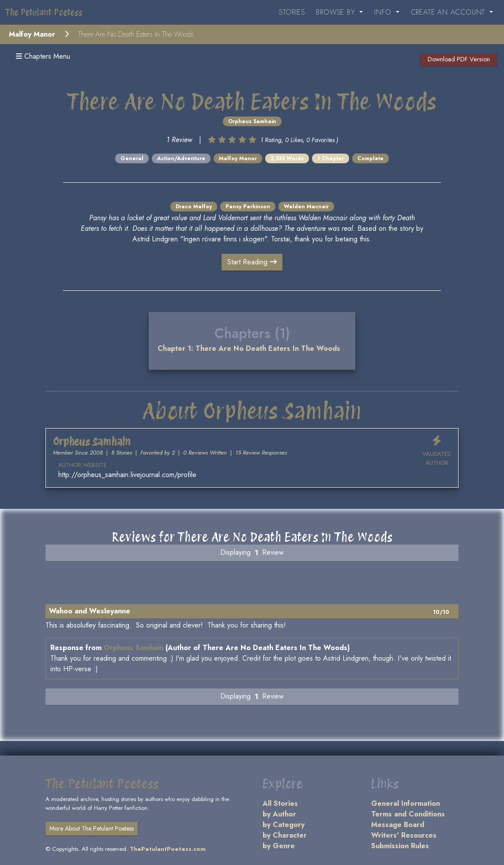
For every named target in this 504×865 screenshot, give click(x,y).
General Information (406, 803)
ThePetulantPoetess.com (168, 849)
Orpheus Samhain (252, 121)
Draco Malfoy (194, 207)
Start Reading (252, 262)
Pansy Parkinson (248, 207)
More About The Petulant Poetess (92, 828)
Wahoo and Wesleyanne (90, 611)
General (132, 158)
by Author (279, 814)
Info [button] (384, 12)
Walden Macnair (306, 207)
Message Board (398, 825)
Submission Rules (400, 846)
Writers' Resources (404, 835)
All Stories (280, 803)
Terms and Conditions (408, 814)
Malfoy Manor (32, 34)
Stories (292, 12)
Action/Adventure (181, 158)
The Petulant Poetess (44, 12)
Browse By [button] (337, 12)
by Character (285, 835)
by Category (284, 825)
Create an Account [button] (449, 12)
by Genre (279, 846)
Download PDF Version (459, 59)
